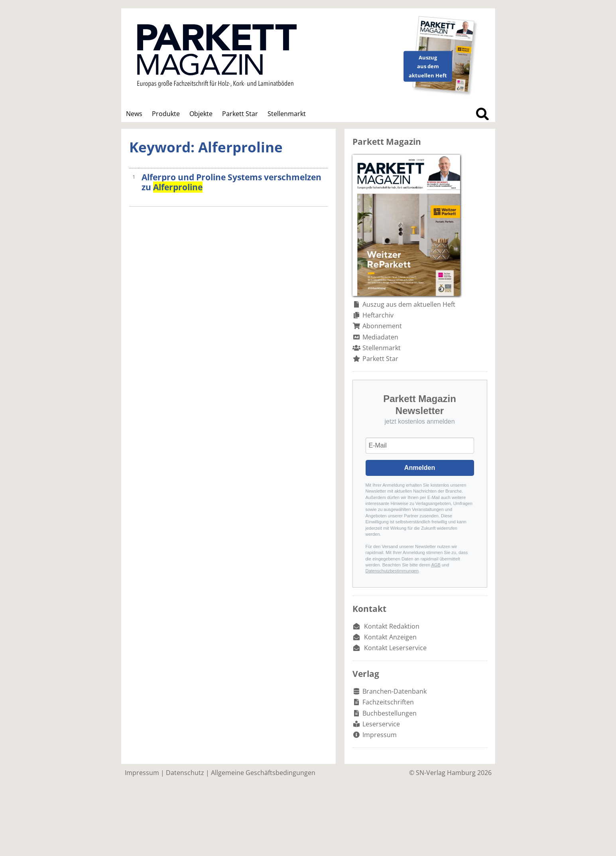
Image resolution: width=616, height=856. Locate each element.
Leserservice (381, 724)
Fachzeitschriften (388, 702)
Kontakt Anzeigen (390, 637)
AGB (436, 565)
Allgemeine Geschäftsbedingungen (263, 773)
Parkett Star (240, 114)
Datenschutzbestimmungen (392, 571)
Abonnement (382, 326)
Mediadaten (380, 337)
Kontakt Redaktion (392, 626)
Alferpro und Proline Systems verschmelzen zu (231, 182)
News (134, 114)
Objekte (201, 114)
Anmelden (420, 468)
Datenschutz (185, 773)
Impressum (380, 735)
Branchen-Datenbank (395, 691)
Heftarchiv (378, 315)
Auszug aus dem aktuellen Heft (409, 304)
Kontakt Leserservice (395, 648)
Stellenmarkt (287, 114)
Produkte (166, 114)
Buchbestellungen (390, 713)
